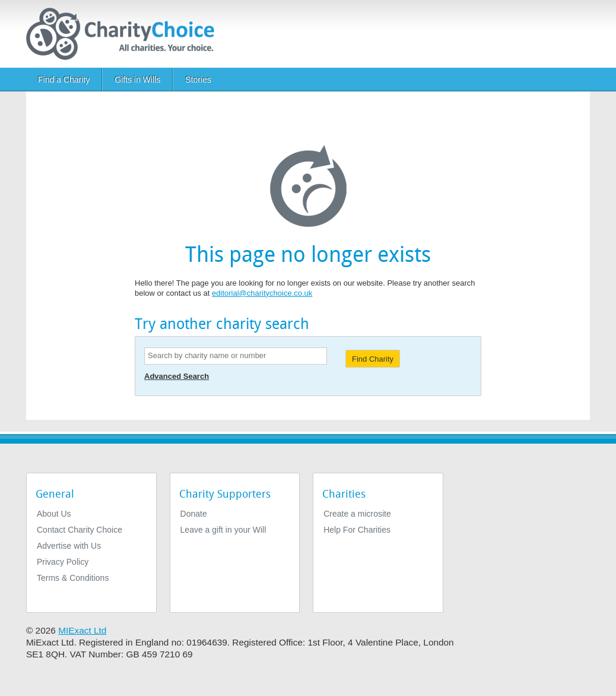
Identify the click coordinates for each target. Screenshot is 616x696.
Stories (198, 80)
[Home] (125, 34)
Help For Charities (357, 530)
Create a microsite (357, 514)
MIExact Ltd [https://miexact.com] (82, 630)
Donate (194, 514)
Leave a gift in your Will (223, 530)
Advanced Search (177, 376)
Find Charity (373, 359)
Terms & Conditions (73, 578)
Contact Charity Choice (80, 530)
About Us (54, 514)
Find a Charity (64, 80)
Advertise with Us (69, 546)
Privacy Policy (63, 562)
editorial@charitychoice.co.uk (262, 293)
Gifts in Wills (137, 80)
